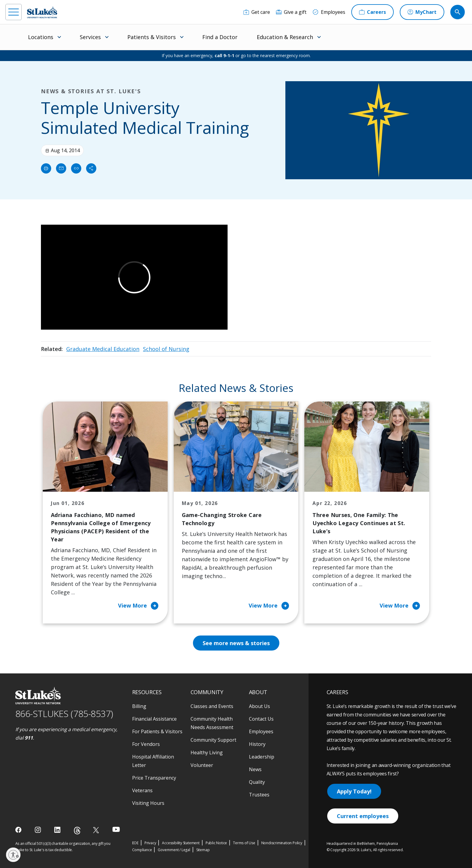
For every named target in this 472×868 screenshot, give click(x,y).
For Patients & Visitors (157, 731)
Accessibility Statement (181, 843)
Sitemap (203, 850)
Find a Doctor (220, 37)
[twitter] (97, 830)
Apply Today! (354, 791)
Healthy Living (207, 753)
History (257, 744)
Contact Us (261, 719)
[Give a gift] (291, 12)
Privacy (150, 843)
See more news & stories (236, 643)
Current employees (363, 816)
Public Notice (216, 843)
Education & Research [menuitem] (285, 37)
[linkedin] (58, 830)
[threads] (77, 831)
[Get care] (257, 12)
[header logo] (42, 12)
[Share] (91, 168)
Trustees (259, 795)
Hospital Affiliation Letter (153, 761)
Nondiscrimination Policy (282, 843)
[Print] (46, 168)
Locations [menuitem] (41, 37)
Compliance (142, 850)
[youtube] (116, 829)
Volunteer (202, 765)
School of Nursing (166, 349)
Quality (257, 782)
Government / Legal (174, 850)
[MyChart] (422, 12)
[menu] (14, 12)
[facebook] (19, 830)
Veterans (142, 790)
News (255, 769)
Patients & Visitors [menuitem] (152, 37)
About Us (259, 706)
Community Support (213, 740)
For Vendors (146, 744)
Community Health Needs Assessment (212, 723)
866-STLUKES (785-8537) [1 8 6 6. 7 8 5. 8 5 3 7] (64, 714)
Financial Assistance (154, 719)
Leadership (262, 757)
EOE (135, 843)
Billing (139, 706)
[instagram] (38, 830)
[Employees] (329, 12)
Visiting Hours (148, 803)
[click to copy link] (76, 168)
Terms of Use (244, 843)
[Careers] (373, 12)
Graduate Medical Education (103, 349)
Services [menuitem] (90, 37)
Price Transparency (154, 778)
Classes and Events (212, 706)
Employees (261, 731)
